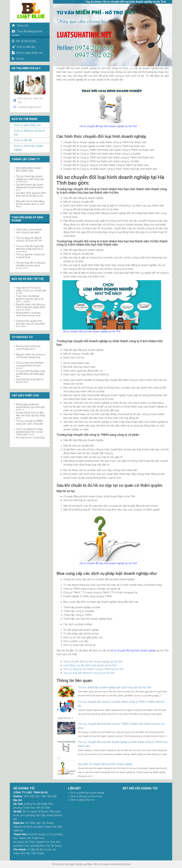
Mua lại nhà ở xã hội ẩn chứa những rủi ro (28, 348)
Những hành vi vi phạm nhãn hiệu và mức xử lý (28, 314)
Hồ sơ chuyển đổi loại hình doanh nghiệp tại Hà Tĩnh (93, 662)
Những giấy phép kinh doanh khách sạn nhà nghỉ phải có (30, 407)
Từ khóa (78, 2)
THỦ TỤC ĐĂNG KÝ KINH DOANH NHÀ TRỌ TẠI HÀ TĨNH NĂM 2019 (29, 432)
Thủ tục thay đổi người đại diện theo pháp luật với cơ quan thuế (30, 249)
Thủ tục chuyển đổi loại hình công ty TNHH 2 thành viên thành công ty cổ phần (121, 726)
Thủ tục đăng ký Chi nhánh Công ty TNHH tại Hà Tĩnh (94, 669)
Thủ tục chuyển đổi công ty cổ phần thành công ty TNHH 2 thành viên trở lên (121, 704)
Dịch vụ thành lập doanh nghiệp (88, 793)
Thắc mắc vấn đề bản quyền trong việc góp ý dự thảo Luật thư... (30, 299)
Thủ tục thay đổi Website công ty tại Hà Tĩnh (89, 673)
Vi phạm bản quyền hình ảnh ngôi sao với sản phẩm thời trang (31, 324)
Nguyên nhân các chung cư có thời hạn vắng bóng (31, 356)
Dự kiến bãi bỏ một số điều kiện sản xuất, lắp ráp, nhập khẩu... (30, 415)
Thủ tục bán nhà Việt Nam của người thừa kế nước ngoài (30, 366)
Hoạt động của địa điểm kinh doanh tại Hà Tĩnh (90, 665)
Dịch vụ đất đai (23, 140)
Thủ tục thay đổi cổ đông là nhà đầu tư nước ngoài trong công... (30, 265)
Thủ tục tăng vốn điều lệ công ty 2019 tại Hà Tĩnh (29, 239)
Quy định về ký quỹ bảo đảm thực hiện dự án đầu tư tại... (31, 194)
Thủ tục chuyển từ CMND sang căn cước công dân (29, 422)
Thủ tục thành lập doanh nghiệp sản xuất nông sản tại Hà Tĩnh (30, 179)
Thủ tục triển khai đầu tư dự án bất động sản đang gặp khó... (30, 374)
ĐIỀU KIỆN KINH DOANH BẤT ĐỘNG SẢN (29, 169)
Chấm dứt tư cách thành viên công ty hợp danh (29, 231)
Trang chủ (65, 2)
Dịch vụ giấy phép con (28, 125)
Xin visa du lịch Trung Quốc (31, 438)
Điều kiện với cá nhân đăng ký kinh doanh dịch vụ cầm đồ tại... (30, 204)
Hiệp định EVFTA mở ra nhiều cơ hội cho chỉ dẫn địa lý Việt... (31, 291)
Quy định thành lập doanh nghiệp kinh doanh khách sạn (30, 187)
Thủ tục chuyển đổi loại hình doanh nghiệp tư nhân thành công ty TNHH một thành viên (123, 744)
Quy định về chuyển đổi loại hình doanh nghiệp (105, 764)
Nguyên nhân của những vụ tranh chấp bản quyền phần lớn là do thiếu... (31, 307)
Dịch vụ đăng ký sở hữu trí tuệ (86, 796)
